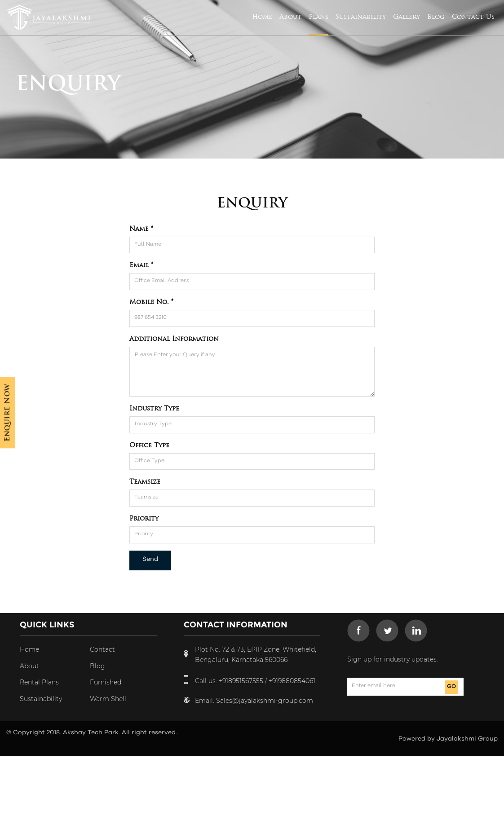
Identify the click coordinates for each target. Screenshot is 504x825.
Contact (102, 649)
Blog (436, 17)
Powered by (418, 739)
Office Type (149, 445)
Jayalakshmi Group (467, 739)
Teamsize (145, 481)
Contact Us (473, 17)
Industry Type (154, 408)
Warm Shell (108, 699)
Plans (318, 17)
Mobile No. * (151, 302)
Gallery (407, 17)
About (290, 17)
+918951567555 (241, 681)
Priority (144, 518)
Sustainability (361, 17)
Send (150, 559)
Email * (141, 265)
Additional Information (174, 339)
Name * (141, 229)
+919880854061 (292, 681)
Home (262, 17)
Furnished (106, 682)
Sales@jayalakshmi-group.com (265, 701)
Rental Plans (39, 682)
